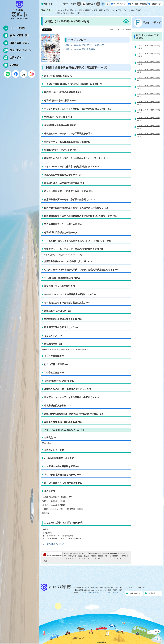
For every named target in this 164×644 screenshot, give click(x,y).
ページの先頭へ (155, 637)
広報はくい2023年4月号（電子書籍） (81, 49)
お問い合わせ (154, 593)
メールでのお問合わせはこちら (56, 544)
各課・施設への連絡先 (138, 4)
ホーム (57, 10)
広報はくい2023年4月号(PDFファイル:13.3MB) (85, 45)
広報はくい (110, 10)
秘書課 (88, 10)
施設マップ (156, 4)
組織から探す (68, 10)
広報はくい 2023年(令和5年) (130, 10)
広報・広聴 (98, 10)
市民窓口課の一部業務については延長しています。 (101, 592)
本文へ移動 (48, 4)
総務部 (79, 10)
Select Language (120, 4)
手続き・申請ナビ (152, 23)
